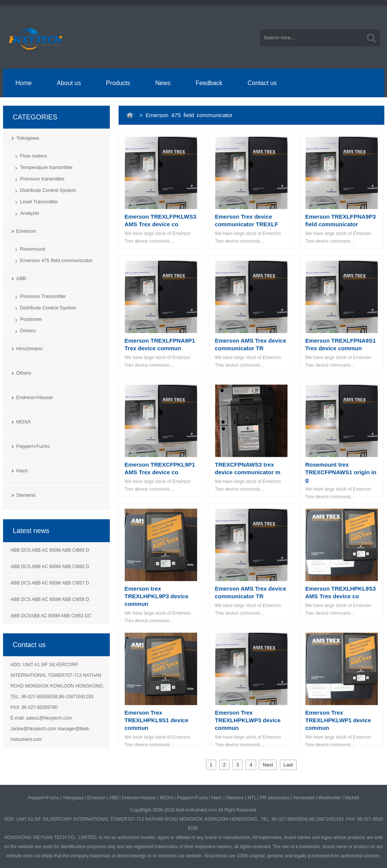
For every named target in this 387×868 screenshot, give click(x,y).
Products (118, 83)
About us (69, 83)
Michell (352, 798)
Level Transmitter (39, 202)
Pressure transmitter (43, 179)
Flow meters (34, 156)
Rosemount (33, 249)
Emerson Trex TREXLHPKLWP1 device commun (338, 720)
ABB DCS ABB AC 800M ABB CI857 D (50, 583)
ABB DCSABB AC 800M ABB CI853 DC (51, 616)
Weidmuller (330, 798)
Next (268, 765)
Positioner (31, 319)
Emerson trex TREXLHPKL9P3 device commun (157, 596)
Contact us (262, 83)
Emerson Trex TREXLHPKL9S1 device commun (157, 720)
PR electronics (275, 798)
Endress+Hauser (35, 397)
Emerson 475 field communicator (56, 260)
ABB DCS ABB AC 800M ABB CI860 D (50, 567)
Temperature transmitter (47, 167)
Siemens (26, 495)
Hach (22, 471)
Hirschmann (30, 349)
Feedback (209, 83)
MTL (252, 798)
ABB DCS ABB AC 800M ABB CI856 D (50, 599)
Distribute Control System (48, 190)
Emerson (26, 231)
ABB (21, 278)
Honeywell (304, 798)
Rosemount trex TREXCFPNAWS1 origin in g (341, 472)
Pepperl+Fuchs (33, 446)
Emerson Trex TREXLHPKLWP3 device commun (248, 720)
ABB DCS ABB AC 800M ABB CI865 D (50, 550)
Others (24, 373)
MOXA (24, 422)
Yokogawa (28, 138)
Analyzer (30, 213)
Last (288, 765)
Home (23, 83)
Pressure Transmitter (43, 296)
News (163, 83)
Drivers (28, 331)
